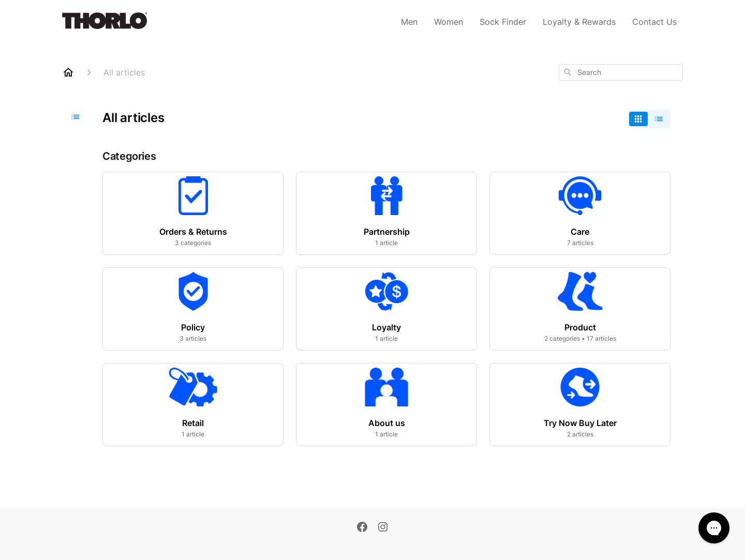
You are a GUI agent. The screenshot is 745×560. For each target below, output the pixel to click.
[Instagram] (383, 528)
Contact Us (654, 22)
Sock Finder (503, 22)
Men (409, 22)
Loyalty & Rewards (579, 22)
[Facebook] (362, 528)
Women (449, 22)
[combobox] (621, 72)
